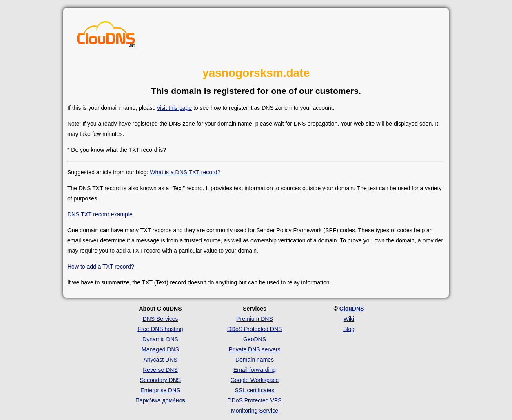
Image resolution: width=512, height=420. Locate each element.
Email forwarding (255, 370)
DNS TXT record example (100, 214)
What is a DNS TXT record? (185, 172)
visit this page (174, 108)
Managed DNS (160, 349)
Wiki (349, 319)
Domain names (255, 360)
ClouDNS (352, 309)
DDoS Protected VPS (254, 400)
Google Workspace (255, 380)
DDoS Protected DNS (255, 329)
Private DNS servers (255, 349)
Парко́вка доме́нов (160, 400)
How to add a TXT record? (101, 267)
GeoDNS (255, 339)
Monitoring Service (255, 411)
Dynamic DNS (160, 339)
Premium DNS (254, 319)
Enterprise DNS (160, 390)
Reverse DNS (160, 370)
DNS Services (160, 319)
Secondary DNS (160, 380)
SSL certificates (255, 390)
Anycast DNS (160, 360)
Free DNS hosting (160, 329)
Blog (349, 329)
